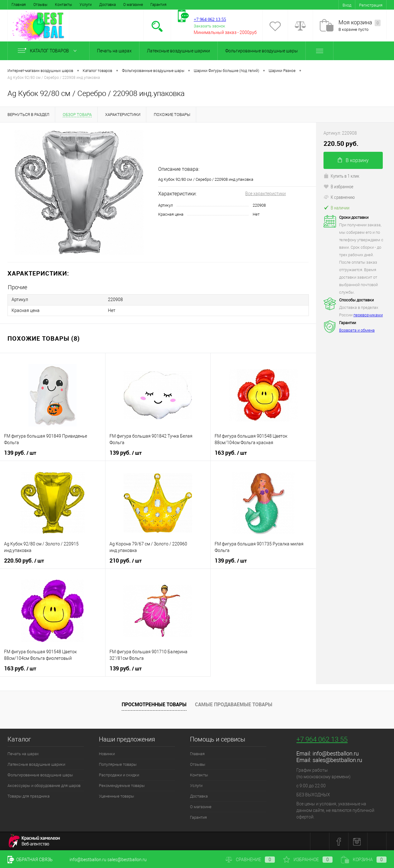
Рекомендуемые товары (122, 785)
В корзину (353, 160)
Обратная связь (30, 860)
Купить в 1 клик (341, 176)
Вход (347, 5)
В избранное (338, 186)
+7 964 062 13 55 (322, 739)
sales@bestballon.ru (337, 760)
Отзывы (40, 5)
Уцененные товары (117, 796)
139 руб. (20, 453)
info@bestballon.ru (336, 753)
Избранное (308, 860)
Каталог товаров (49, 51)
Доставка (107, 5)
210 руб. (126, 560)
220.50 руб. (24, 560)
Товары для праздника (29, 796)
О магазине (133, 5)
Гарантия (158, 5)
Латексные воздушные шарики (178, 51)
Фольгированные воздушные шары (262, 51)
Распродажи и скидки (119, 775)
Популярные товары (118, 764)
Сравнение (250, 860)
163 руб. (231, 453)
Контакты (63, 5)
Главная (19, 5)
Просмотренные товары (154, 704)
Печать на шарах (114, 51)
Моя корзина (360, 23)
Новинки (107, 753)
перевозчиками (368, 315)
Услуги (86, 5)
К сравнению (339, 197)
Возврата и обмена (357, 330)
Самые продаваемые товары (234, 704)
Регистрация (371, 5)
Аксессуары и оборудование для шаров (44, 785)
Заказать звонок (209, 26)
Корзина (364, 860)
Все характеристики (265, 194)
